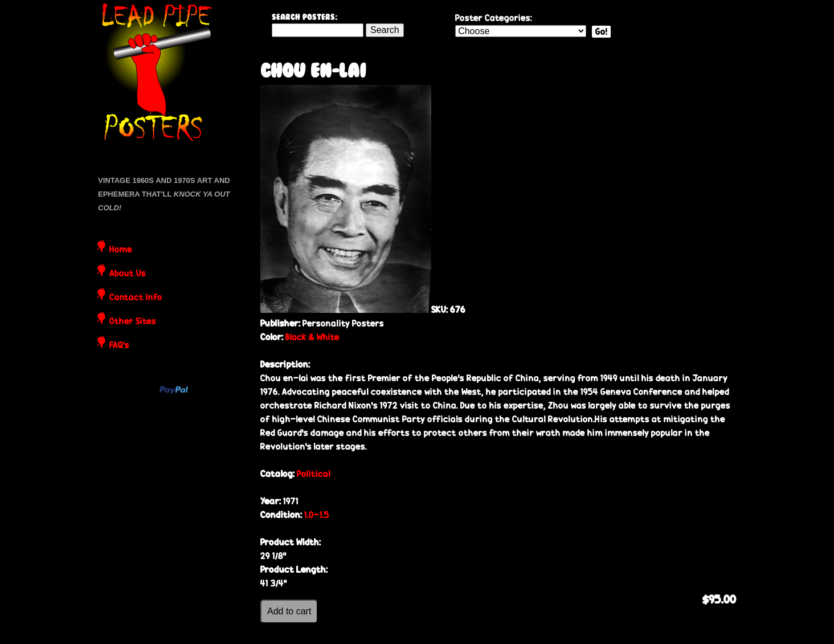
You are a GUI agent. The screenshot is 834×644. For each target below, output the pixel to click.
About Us (128, 274)
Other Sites (133, 322)
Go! (601, 32)
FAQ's (119, 346)
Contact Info (136, 298)
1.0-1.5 (317, 515)
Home (121, 250)
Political (314, 474)
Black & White (312, 337)
